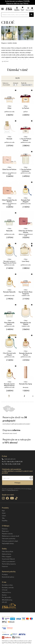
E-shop (4, 456)
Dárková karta (7, 554)
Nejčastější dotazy (8, 543)
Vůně (4, 513)
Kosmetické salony (8, 577)
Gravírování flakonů (8, 559)
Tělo (3, 518)
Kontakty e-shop (7, 585)
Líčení (4, 516)
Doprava (5, 529)
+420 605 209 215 (10, 459)
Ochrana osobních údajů (10, 541)
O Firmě (5, 590)
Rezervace (5, 531)
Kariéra (4, 595)
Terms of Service (11, 490)
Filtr (17, 78)
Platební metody (7, 534)
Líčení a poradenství (8, 561)
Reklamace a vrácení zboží (10, 536)
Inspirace (5, 566)
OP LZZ (4, 602)
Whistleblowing (7, 600)
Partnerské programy (9, 564)
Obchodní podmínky (9, 539)
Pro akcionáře (6, 597)
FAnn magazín (7, 557)
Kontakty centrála (8, 588)
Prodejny (5, 574)
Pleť (3, 511)
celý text (6, 61)
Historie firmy (6, 592)
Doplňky (5, 521)
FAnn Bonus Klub (8, 552)
